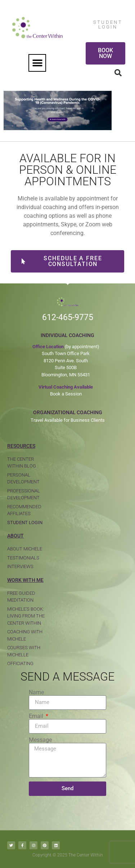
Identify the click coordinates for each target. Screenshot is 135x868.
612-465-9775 (68, 317)
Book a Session (66, 394)
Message (40, 740)
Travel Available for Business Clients (68, 420)
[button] (37, 63)
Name (36, 692)
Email (37, 716)
